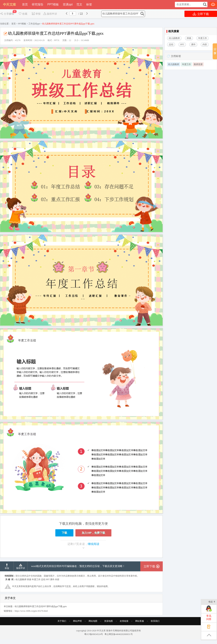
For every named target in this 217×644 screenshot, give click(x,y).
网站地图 (93, 621)
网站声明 (77, 621)
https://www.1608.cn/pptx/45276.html (31, 611)
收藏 (23, 14)
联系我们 (155, 621)
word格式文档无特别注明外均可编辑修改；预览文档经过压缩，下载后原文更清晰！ (78, 566)
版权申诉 (50, 14)
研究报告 (38, 4)
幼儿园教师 (174, 64)
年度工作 (186, 64)
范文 (79, 4)
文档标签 (176, 56)
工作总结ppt (34, 24)
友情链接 (124, 621)
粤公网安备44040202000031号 (119, 634)
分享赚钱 (7, 14)
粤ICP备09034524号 (94, 634)
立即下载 (201, 14)
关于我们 (62, 621)
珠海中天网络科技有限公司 (119, 631)
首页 (25, 4)
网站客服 (140, 621)
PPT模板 (53, 4)
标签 (89, 4)
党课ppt (68, 4)
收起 (212, 602)
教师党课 (198, 64)
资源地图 (109, 621)
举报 (36, 14)
